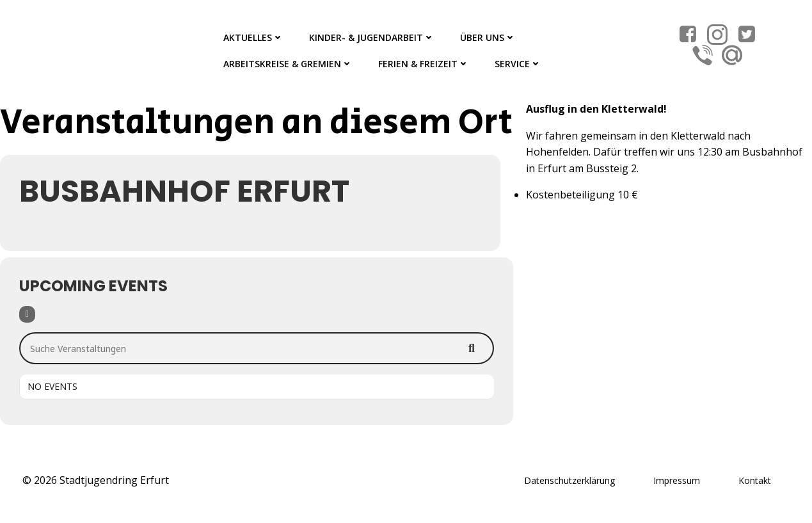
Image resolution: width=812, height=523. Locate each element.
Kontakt (755, 480)
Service (518, 64)
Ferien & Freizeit (424, 64)
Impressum (677, 480)
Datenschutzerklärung (569, 480)
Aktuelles (253, 37)
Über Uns (488, 37)
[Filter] (27, 314)
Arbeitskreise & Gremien (288, 64)
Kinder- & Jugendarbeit (372, 37)
